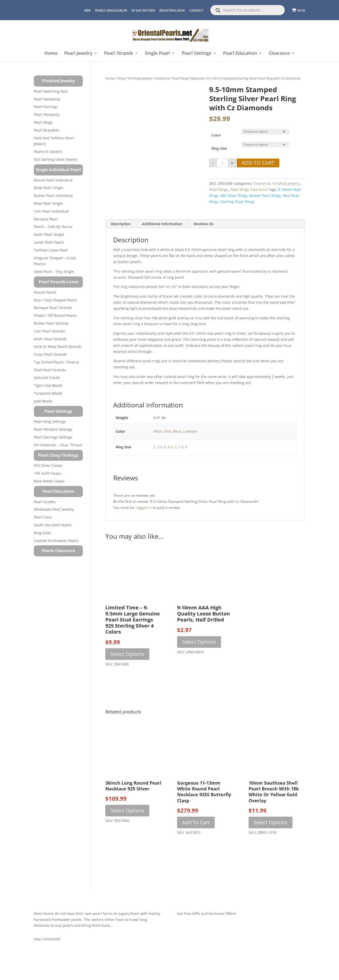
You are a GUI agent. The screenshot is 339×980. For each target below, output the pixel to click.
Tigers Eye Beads (48, 385)
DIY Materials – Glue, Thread (58, 445)
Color (216, 135)
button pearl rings (265, 196)
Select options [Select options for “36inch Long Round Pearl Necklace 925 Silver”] (127, 810)
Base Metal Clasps (49, 481)
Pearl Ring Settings (50, 421)
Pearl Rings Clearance (188, 78)
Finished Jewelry (140, 78)
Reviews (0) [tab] (204, 224)
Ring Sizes (42, 533)
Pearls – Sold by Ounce (53, 227)
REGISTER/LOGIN (172, 10)
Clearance (279, 53)
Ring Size (219, 148)
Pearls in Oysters (48, 152)
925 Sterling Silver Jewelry (56, 159)
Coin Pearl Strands (50, 331)
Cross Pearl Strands (50, 354)
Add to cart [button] (196, 822)
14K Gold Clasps (47, 473)
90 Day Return (143, 10)
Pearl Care (43, 517)
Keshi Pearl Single (49, 234)
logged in (144, 508)
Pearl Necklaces (47, 99)
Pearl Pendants (47, 114)
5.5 (160, 447)
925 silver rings (234, 196)
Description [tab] (121, 224)
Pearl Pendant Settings (53, 429)
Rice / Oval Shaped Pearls (55, 300)
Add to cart (258, 163)
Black (177, 431)
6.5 (170, 447)
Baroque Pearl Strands (53, 308)
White (158, 431)
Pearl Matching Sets (51, 91)
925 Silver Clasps (48, 465)
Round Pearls (45, 292)
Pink (168, 431)
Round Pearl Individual (53, 180)
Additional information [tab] (162, 224)
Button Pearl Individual (53, 196)
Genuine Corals (47, 378)
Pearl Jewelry (78, 53)
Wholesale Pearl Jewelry (54, 509)
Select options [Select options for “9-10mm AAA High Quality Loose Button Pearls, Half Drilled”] (199, 642)
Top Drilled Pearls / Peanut (56, 362)
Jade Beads (43, 401)
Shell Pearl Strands (50, 370)
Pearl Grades (45, 502)
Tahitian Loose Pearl (51, 250)
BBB (87, 10)
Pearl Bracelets (46, 130)
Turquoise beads (48, 393)
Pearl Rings (219, 189)
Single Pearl (157, 53)
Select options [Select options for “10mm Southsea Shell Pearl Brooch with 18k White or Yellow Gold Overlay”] (271, 822)
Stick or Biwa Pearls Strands (58, 346)
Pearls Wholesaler (111, 10)
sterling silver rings (237, 202)
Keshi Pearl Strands (50, 339)
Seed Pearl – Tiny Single (54, 272)
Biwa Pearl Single (48, 203)
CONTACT (196, 10)
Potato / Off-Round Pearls (55, 315)
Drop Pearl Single (49, 188)
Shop (121, 78)
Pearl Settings (197, 53)
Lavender (190, 431)
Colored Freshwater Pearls (56, 541)
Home (51, 53)
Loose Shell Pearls (49, 242)
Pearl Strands (119, 53)
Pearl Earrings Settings (53, 437)
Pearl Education (240, 53)
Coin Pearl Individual (51, 211)
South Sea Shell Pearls (53, 525)
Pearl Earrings (46, 107)
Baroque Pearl (46, 219)
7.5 (181, 447)
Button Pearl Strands (51, 323)
